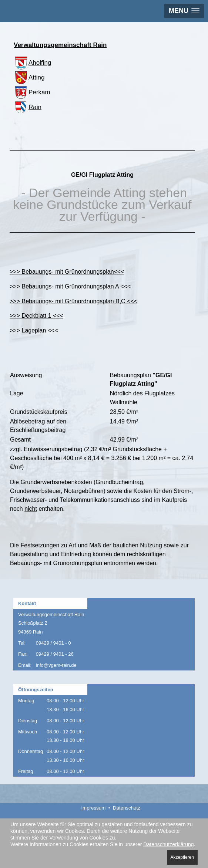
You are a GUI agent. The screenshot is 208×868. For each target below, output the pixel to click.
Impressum (93, 808)
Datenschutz (127, 808)
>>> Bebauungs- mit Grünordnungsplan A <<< (70, 286)
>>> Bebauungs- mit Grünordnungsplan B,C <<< (73, 301)
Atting (29, 77)
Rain (28, 107)
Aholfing (32, 63)
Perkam (32, 92)
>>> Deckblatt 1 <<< (36, 316)
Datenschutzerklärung (168, 844)
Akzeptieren (182, 857)
